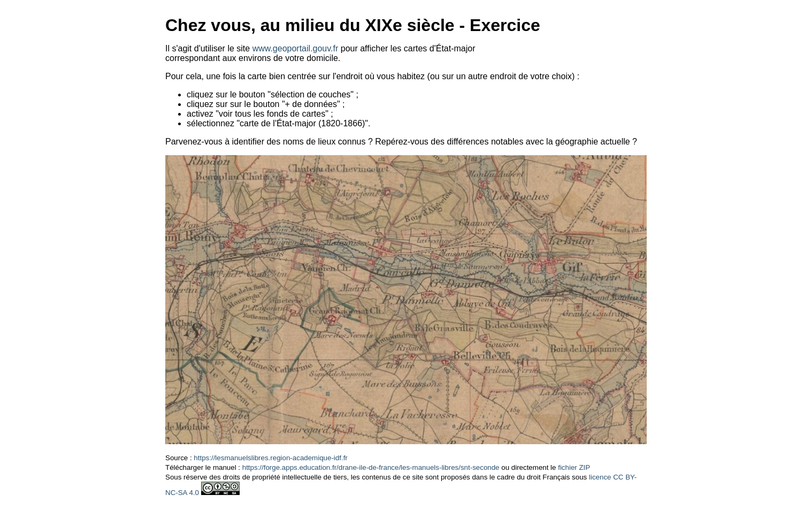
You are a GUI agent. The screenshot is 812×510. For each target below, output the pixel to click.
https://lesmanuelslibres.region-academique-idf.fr (270, 458)
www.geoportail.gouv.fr (296, 48)
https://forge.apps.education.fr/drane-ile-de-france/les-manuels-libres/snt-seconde (371, 467)
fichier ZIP (574, 467)
